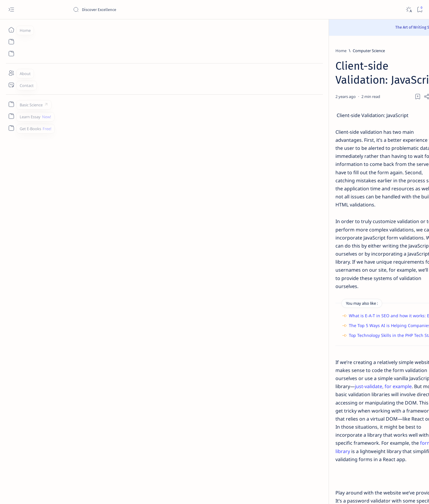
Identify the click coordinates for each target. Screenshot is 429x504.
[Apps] (370, 338)
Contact (313, 460)
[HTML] (112, 378)
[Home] (11, 30)
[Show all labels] (318, 352)
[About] (11, 73)
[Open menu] (11, 10)
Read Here (250, 27)
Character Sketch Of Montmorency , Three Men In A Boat (349, 130)
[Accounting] (370, 308)
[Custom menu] (11, 104)
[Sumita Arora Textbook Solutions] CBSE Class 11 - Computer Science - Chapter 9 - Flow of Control (350, 165)
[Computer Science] (95, 51)
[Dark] (409, 10)
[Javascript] (136, 378)
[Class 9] (340, 115)
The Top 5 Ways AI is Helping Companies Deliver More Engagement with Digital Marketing (166, 230)
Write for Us (317, 466)
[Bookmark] (420, 10)
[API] (370, 293)
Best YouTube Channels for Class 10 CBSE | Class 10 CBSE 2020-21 (352, 395)
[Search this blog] (118, 10)
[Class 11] (339, 147)
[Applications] (326, 338)
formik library (268, 299)
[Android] (370, 323)
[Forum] (336, 410)
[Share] (285, 82)
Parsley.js (106, 357)
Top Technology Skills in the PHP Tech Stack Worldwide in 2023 (138, 240)
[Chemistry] (343, 213)
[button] (381, 66)
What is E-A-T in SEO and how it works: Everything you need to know (143, 221)
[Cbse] (335, 384)
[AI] (326, 293)
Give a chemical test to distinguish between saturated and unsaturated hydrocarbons (350, 227)
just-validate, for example (178, 275)
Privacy (356, 460)
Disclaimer (335, 460)
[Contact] (11, 85)
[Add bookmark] (270, 82)
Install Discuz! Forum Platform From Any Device (349, 421)
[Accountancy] (326, 308)
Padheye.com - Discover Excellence (84, 492)
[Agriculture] (326, 323)
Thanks (339, 466)
